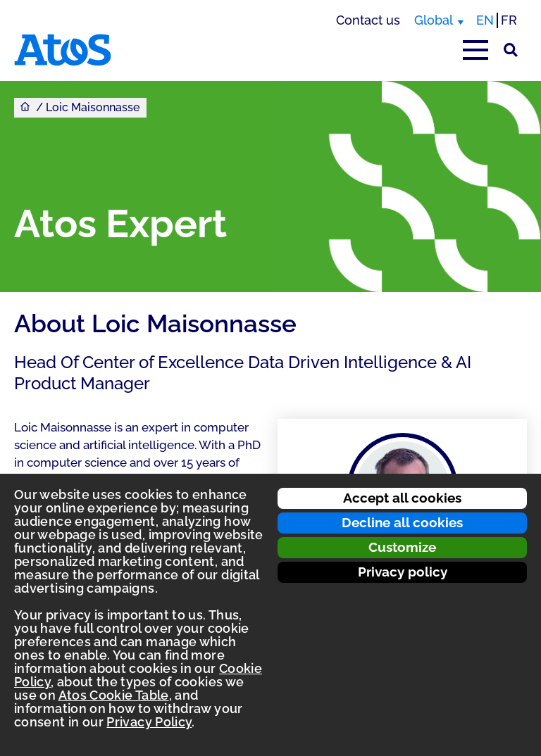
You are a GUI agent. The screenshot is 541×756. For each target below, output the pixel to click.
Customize (402, 547)
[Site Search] (511, 50)
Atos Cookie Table (114, 695)
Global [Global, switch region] (434, 20)
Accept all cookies (402, 498)
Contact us (368, 20)
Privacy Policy (149, 722)
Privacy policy (403, 572)
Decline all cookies (402, 522)
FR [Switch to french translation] (509, 20)
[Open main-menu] (475, 50)
